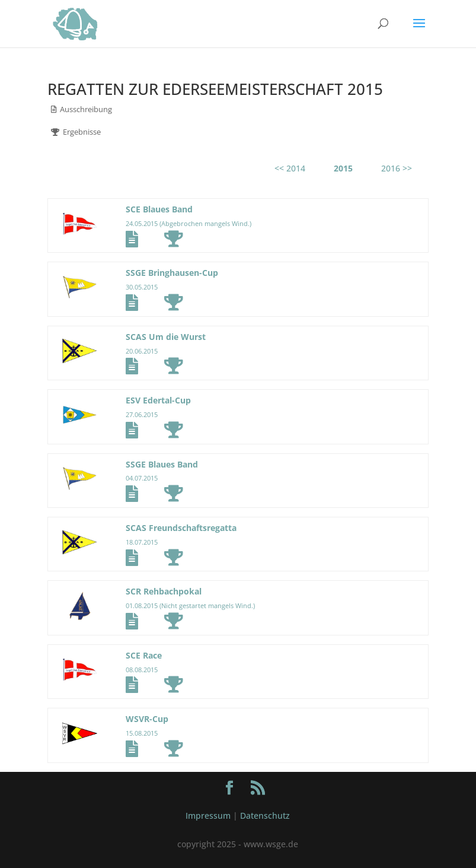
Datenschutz (265, 815)
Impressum (208, 815)
